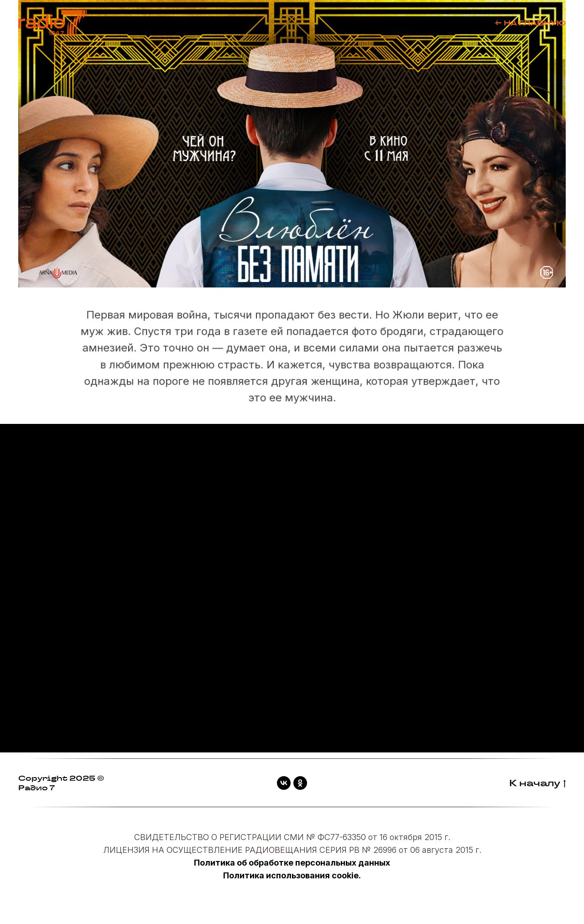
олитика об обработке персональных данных (295, 863)
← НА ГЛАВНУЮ (530, 23)
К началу (537, 783)
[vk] (284, 783)
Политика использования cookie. (292, 875)
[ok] (300, 783)
